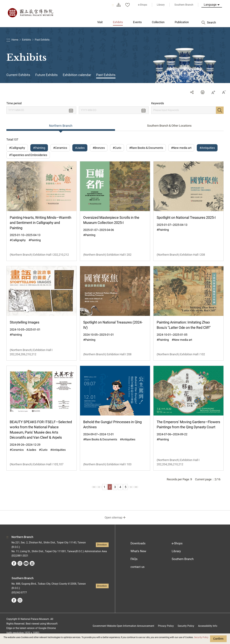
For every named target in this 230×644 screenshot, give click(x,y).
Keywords (158, 103)
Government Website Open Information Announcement (123, 631)
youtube (26, 568)
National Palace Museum (30, 13)
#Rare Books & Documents (146, 148)
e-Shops (177, 548)
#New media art (181, 148)
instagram (20, 568)
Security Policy (201, 637)
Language (210, 5)
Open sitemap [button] (113, 522)
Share (192, 92)
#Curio (117, 148)
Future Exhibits (46, 75)
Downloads (138, 548)
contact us (138, 572)
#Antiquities (207, 148)
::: (113, 5)
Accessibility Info (208, 631)
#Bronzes (99, 148)
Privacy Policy (166, 631)
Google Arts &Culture (32, 568)
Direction (102, 550)
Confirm (218, 639)
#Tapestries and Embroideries (28, 158)
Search (220, 110)
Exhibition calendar (77, 75)
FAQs (134, 564)
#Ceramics (60, 148)
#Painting (39, 148)
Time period (14, 103)
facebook (14, 568)
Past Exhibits (42, 40)
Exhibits (27, 40)
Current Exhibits (18, 75)
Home (15, 40)
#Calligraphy (17, 148)
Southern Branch (183, 564)
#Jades (80, 148)
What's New (138, 556)
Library (176, 556)
